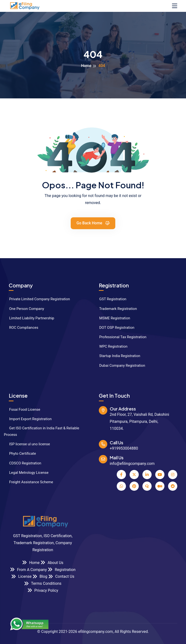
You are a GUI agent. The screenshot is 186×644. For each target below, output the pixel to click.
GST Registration (110, 299)
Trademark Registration (115, 309)
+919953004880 (124, 448)
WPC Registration (111, 346)
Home (86, 66)
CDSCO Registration (23, 463)
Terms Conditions (43, 583)
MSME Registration (112, 318)
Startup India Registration (117, 356)
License (21, 576)
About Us (52, 562)
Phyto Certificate (20, 454)
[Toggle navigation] (175, 6)
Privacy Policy (43, 590)
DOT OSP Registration (114, 328)
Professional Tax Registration (120, 337)
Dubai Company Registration (120, 366)
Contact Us (61, 576)
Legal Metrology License (26, 473)
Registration (62, 569)
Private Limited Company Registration (37, 299)
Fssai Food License (22, 410)
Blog (40, 576)
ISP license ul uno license (27, 444)
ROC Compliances (21, 328)
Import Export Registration (28, 419)
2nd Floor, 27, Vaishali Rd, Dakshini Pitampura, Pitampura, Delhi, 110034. (139, 421)
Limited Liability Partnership (29, 318)
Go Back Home (93, 223)
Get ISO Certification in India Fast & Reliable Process (42, 431)
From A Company (28, 569)
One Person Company (24, 309)
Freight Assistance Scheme (28, 482)
